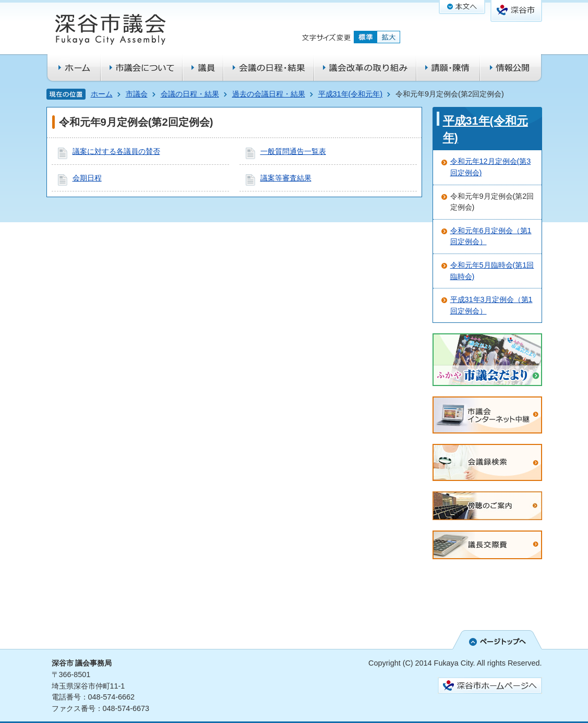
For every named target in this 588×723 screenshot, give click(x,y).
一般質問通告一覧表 (293, 151)
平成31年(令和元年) (351, 94)
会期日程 (87, 178)
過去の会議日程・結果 (269, 94)
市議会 (137, 94)
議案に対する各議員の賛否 (116, 151)
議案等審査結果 (286, 178)
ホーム (102, 94)
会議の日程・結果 (190, 94)
